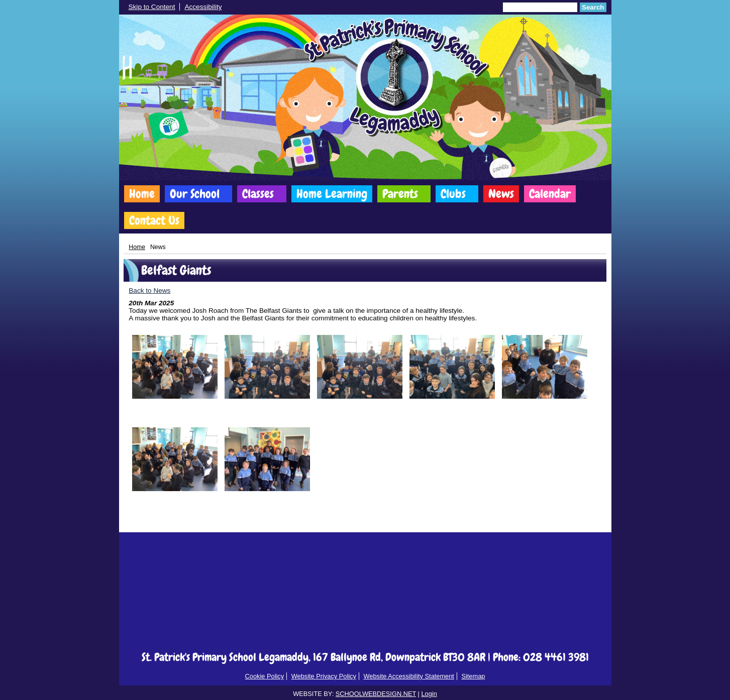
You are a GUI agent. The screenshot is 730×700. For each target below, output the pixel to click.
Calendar (550, 194)
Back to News (149, 290)
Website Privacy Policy (324, 676)
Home (142, 194)
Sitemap (473, 676)
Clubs (453, 194)
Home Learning (332, 194)
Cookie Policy (265, 676)
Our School (195, 194)
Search (593, 7)
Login (429, 694)
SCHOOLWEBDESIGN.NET (376, 694)
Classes (258, 194)
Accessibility (203, 7)
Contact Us (154, 220)
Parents (400, 194)
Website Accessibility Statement (408, 676)
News (501, 194)
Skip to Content (152, 7)
